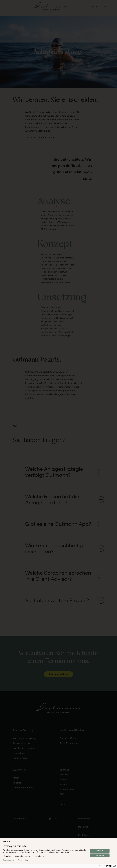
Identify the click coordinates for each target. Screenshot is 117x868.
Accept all (100, 851)
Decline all (100, 855)
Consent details (8, 860)
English (7, 841)
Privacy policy (23, 860)
